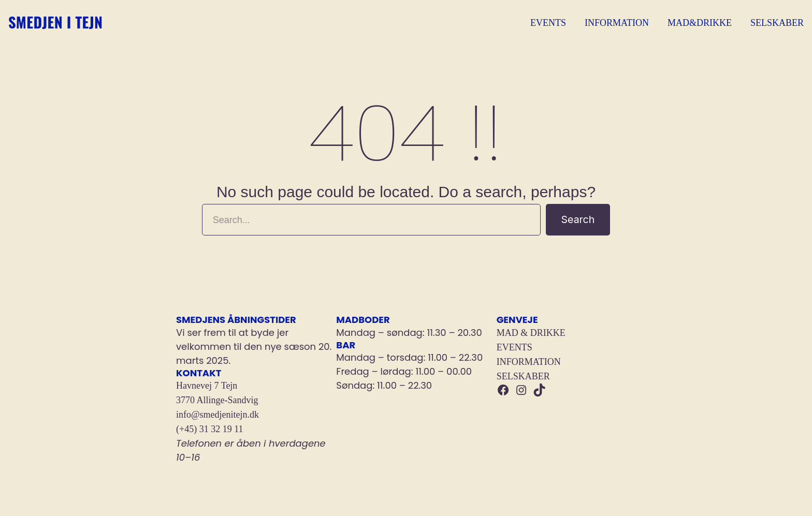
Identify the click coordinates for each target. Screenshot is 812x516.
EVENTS (514, 347)
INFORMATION (529, 362)
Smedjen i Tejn (74, 23)
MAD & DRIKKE (531, 333)
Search (581, 219)
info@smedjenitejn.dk (218, 415)
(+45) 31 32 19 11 (209, 429)
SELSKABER (523, 376)
